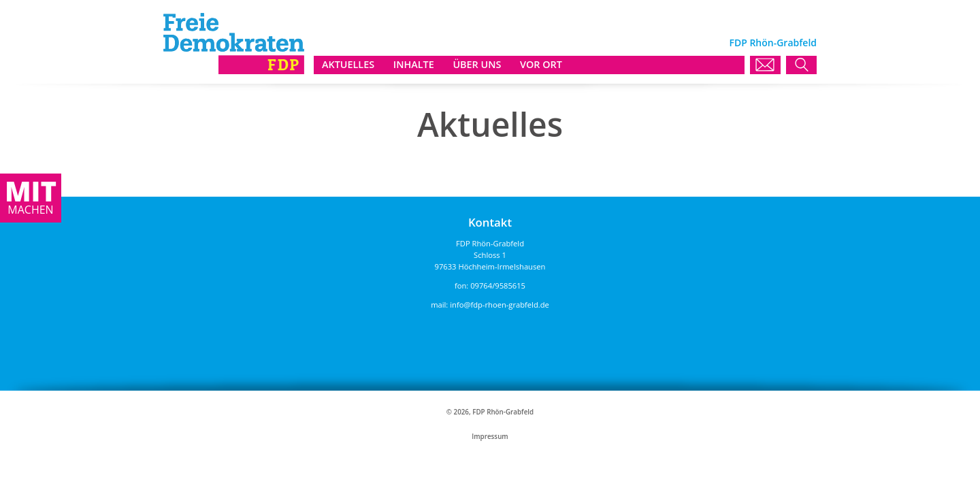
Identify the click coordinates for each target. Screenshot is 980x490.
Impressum (490, 437)
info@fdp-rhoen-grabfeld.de (500, 305)
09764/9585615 (498, 285)
